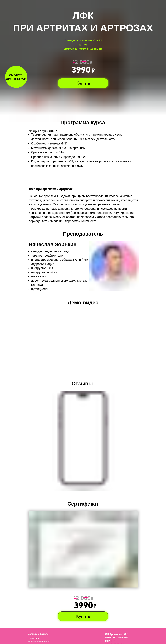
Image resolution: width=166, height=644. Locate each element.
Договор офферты (38, 634)
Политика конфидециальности (39, 639)
